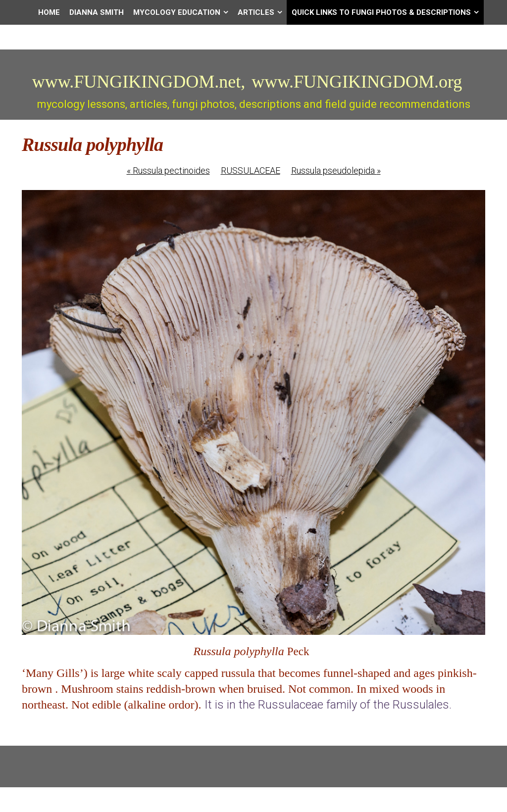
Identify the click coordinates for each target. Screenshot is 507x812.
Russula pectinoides (168, 170)
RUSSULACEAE (251, 170)
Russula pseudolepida (336, 170)
